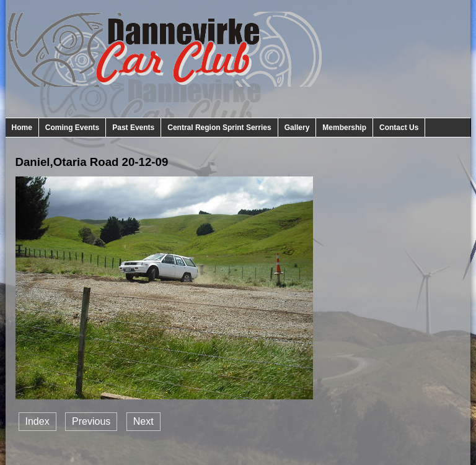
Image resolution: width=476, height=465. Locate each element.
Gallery (297, 128)
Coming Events (72, 128)
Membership (344, 128)
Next (143, 421)
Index (37, 421)
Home (22, 128)
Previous (91, 421)
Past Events (133, 128)
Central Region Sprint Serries (219, 128)
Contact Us (399, 128)
